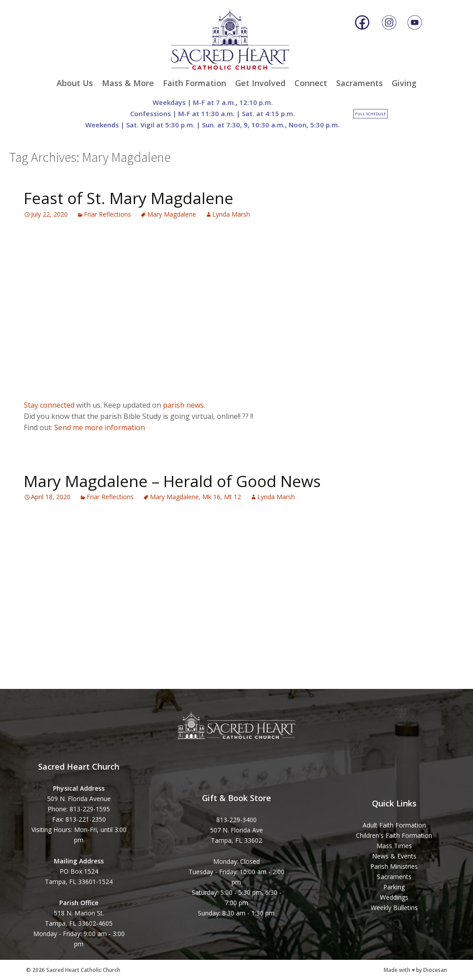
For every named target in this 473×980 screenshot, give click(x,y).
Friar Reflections (107, 214)
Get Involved (260, 83)
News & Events (394, 856)
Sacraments (359, 83)
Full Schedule (370, 114)
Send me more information (100, 427)
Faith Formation (195, 83)
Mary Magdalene (172, 214)
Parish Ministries (394, 866)
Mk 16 (211, 497)
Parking (394, 887)
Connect (311, 83)
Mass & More (128, 83)
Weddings (394, 897)
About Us (75, 83)
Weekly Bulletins (394, 908)
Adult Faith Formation (394, 825)
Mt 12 (232, 497)
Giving (404, 83)
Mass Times (394, 846)
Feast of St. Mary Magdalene (129, 198)
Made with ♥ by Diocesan (415, 970)
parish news (183, 405)
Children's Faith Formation (394, 835)
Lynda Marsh (231, 214)
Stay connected (49, 405)
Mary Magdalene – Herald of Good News (172, 481)
